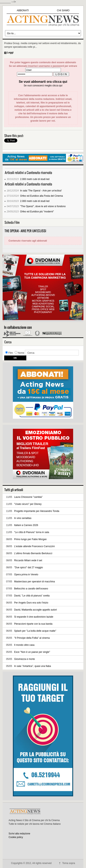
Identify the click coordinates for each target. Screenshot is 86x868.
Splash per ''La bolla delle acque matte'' (35, 631)
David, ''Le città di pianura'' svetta (32, 596)
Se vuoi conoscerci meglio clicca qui (43, 86)
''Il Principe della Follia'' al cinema (32, 638)
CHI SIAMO (63, 10)
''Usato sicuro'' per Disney (28, 504)
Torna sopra (69, 863)
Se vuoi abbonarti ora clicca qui (43, 82)
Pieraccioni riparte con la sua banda (33, 624)
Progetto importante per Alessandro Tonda (37, 511)
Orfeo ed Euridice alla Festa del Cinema (41, 196)
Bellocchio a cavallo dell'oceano (31, 589)
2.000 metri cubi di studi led (35, 179)
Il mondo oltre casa (24, 645)
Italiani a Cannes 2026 (26, 525)
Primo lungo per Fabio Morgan (30, 539)
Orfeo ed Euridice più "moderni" (37, 212)
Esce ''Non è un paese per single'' (32, 652)
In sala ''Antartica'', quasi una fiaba (32, 666)
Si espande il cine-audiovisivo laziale (34, 617)
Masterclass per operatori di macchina (34, 582)
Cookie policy (16, 837)
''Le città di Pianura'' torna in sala (32, 532)
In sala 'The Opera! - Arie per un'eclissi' (41, 191)
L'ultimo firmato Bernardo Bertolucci (33, 553)
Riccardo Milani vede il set (28, 560)
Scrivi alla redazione (19, 834)
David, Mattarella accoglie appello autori (35, 610)
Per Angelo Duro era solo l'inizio (31, 603)
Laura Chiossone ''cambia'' (28, 497)
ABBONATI (23, 10)
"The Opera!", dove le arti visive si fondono (43, 206)
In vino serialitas (23, 518)
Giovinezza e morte (24, 659)
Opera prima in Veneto (26, 575)
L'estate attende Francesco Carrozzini (34, 546)
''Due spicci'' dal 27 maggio (28, 567)
